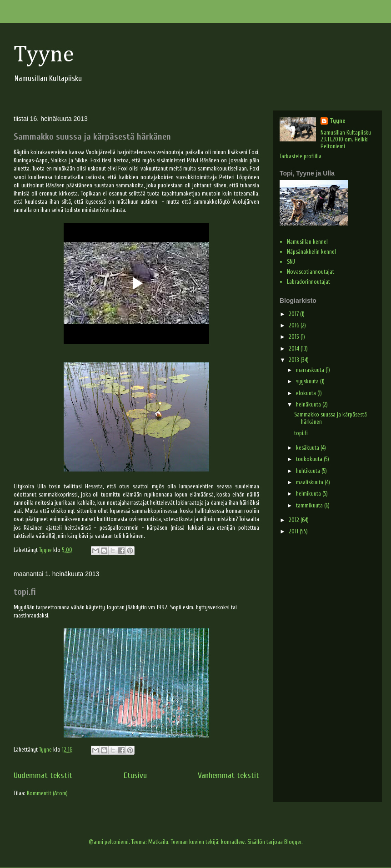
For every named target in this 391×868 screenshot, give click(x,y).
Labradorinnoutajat (308, 282)
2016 (295, 325)
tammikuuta (310, 505)
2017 (294, 314)
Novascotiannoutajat (311, 272)
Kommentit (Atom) (47, 793)
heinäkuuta (309, 404)
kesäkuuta (308, 448)
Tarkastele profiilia (301, 156)
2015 (295, 337)
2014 (295, 349)
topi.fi (25, 592)
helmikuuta (309, 494)
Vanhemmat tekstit (228, 775)
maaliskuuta (310, 482)
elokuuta (307, 393)
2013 (295, 360)
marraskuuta (311, 370)
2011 (294, 531)
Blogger (293, 842)
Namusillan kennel (307, 242)
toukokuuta (310, 459)
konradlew (233, 842)
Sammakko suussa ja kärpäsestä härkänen (92, 137)
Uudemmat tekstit (43, 775)
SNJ (291, 262)
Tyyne (44, 55)
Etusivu (135, 775)
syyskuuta (308, 381)
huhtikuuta (309, 471)
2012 (295, 520)
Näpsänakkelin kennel (311, 252)
